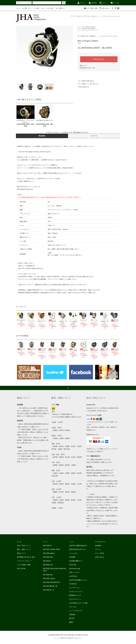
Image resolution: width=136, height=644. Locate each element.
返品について (84, 66)
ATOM (23, 569)
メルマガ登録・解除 (91, 8)
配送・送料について (24, 549)
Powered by (68, 638)
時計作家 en (47, 561)
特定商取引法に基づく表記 (87, 68)
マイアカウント (100, 542)
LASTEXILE (73, 576)
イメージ (94, 136)
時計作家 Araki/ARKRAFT (52, 582)
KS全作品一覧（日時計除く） (89, 29)
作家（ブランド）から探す (31, 8)
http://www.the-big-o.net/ (25, 189)
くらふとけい (74, 553)
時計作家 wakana (49, 553)
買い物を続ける (83, 87)
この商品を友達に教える (86, 81)
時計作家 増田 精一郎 (50, 586)
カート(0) (115, 3)
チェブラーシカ (74, 588)
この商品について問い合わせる (88, 84)
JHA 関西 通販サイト (76, 561)
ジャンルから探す (47, 8)
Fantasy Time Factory (90, 27)
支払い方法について (24, 546)
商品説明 (42, 136)
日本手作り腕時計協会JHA (78, 546)
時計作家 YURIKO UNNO (51, 549)
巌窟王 (71, 622)
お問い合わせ (104, 8)
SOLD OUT (99, 59)
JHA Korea (73, 565)
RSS (19, 569)
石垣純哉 (72, 615)
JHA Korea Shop (75, 569)
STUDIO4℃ (73, 584)
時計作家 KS (47, 546)
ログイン (103, 3)
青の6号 (72, 618)
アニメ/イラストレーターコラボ (90, 30)
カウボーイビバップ (76, 592)
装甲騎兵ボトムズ (75, 595)
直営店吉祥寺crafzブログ (77, 549)
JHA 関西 (72, 557)
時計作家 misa (48, 575)
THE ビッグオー (74, 572)
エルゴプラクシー (75, 599)
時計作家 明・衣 (48, 590)
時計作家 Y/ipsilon (49, 578)
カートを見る (100, 553)
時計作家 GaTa (48, 557)
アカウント (82, 3)
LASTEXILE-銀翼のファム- (78, 580)
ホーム (18, 8)
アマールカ (73, 607)
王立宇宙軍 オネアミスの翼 (78, 603)
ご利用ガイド (60, 8)
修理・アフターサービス (63, 255)
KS (83, 27)
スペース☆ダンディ (76, 611)
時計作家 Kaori (48, 565)
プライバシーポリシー (24, 561)
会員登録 (93, 3)
